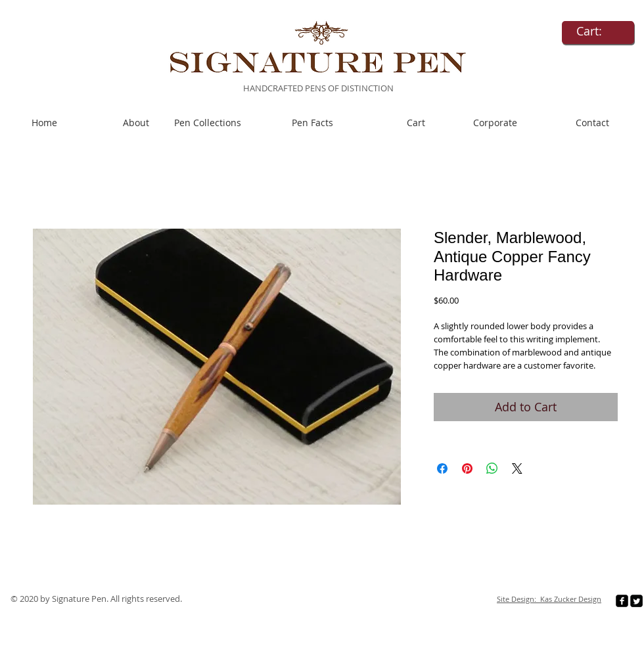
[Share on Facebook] (442, 468)
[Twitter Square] (636, 601)
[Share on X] (517, 468)
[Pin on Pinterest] (467, 468)
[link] (598, 31)
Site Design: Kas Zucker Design (549, 599)
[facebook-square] (622, 601)
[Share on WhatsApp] (492, 468)
